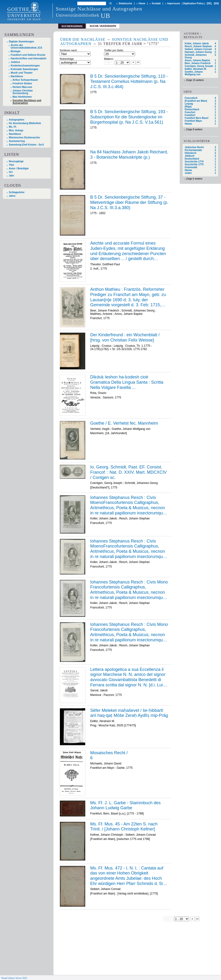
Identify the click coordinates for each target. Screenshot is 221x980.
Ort (11, 172)
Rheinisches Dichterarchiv (24, 138)
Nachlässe (17, 76)
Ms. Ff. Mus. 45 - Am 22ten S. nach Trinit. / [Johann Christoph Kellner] (124, 827)
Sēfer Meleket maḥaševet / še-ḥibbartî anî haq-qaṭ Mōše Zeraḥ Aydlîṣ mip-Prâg (129, 713)
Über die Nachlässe (83, 39)
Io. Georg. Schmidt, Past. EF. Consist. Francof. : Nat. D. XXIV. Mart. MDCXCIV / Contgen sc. (128, 472)
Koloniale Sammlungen (24, 69)
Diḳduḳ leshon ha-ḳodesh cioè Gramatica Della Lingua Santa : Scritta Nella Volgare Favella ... (127, 382)
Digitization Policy (193, 3)
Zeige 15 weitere (195, 80)
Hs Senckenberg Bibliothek (25, 123)
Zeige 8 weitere (194, 129)
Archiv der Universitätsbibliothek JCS (26, 46)
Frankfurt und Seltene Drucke (28, 55)
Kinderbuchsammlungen (25, 66)
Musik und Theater (22, 73)
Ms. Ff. (13, 127)
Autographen (17, 120)
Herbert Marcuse (22, 87)
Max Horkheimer (22, 97)
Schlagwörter (17, 192)
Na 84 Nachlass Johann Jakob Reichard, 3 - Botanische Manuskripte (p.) (129, 155)
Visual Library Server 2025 (14, 978)
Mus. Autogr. (16, 130)
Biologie (16, 51)
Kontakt (156, 3)
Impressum (174, 3)
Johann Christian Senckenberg (23, 92)
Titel (11, 165)
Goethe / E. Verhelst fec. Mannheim (124, 423)
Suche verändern (103, 26)
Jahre (12, 196)
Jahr (11, 176)
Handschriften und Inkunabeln (29, 58)
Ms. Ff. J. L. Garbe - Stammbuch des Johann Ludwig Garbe (125, 805)
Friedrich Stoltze (22, 83)
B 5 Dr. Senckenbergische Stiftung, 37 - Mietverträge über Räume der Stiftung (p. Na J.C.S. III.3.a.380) (129, 202)
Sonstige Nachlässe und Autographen (27, 102)
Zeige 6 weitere (194, 179)
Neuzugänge (16, 161)
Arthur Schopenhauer (25, 80)
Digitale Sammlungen (21, 42)
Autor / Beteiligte (19, 168)
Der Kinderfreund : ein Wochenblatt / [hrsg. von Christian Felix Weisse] (125, 337)
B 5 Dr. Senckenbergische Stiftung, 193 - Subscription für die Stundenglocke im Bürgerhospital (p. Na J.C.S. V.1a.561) (129, 117)
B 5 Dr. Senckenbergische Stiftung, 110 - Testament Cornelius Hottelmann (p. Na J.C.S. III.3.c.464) (129, 81)
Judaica (15, 62)
